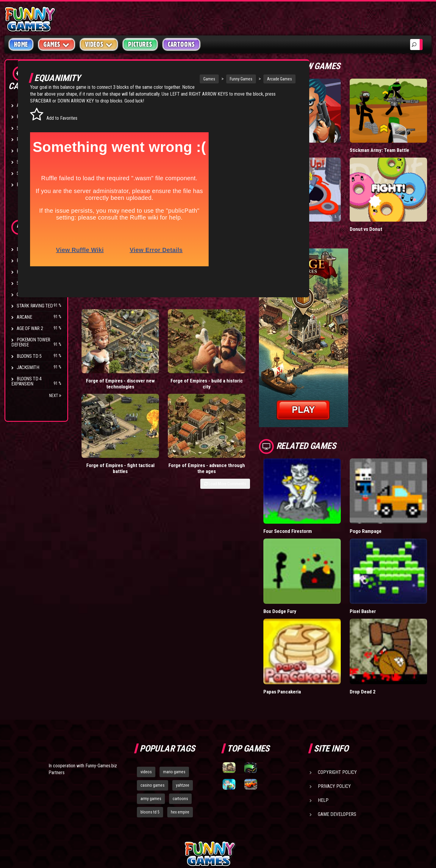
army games (151, 735)
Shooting (26, 128)
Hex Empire (28, 272)
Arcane (24, 317)
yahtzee (183, 722)
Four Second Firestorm (318, 493)
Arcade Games (250, 79)
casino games (153, 722)
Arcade (24, 105)
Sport (23, 162)
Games (180, 79)
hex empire (180, 749)
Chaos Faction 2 (33, 294)
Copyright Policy (337, 709)
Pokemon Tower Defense (31, 342)
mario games (174, 709)
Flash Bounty (31, 260)
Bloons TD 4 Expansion (26, 381)
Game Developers (337, 751)
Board (23, 185)
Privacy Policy (334, 723)
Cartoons (181, 44)
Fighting (26, 139)
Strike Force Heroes (38, 283)
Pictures (140, 44)
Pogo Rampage (381, 493)
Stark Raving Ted (35, 306)
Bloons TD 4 (29, 249)
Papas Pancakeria (312, 628)
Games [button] (57, 44)
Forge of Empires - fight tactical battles (204, 347)
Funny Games (212, 79)
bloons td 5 (150, 749)
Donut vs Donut (381, 204)
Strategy (27, 173)
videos (146, 709)
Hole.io (301, 204)
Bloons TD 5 (29, 356)
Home (21, 44)
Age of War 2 (30, 328)
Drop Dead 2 (378, 628)
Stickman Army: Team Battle (395, 137)
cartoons (180, 735)
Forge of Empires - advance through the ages (255, 347)
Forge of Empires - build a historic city (153, 344)
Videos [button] (99, 44)
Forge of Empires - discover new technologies (103, 347)
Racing (24, 151)
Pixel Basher (378, 561)
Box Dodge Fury (310, 561)
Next (55, 396)
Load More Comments (255, 366)
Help (323, 737)
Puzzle (24, 117)
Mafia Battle (306, 137)
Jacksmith (28, 367)
